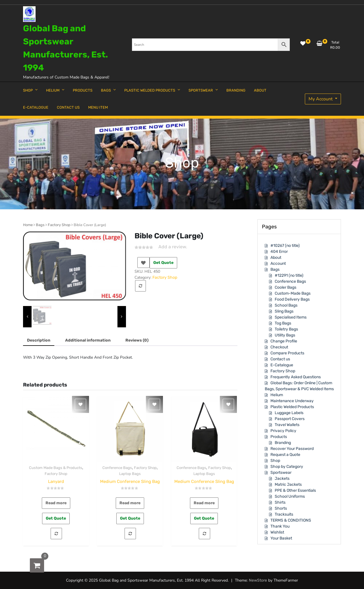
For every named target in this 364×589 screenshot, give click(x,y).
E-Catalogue (282, 365)
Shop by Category (287, 467)
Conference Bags (117, 468)
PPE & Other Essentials (295, 490)
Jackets (282, 479)
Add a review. (173, 247)
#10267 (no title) (285, 246)
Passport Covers (290, 419)
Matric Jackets (288, 484)
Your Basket (281, 538)
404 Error (279, 252)
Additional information (88, 340)
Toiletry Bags (286, 329)
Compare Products (287, 353)
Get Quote (163, 263)
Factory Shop (59, 225)
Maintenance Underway (292, 401)
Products (279, 437)
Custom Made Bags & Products (56, 468)
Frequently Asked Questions (296, 377)
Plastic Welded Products (292, 407)
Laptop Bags (130, 474)
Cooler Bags (286, 287)
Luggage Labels (289, 413)
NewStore (258, 580)
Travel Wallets (287, 425)
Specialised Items (291, 317)
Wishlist (277, 532)
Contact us (280, 359)
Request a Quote (285, 455)
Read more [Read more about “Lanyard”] (56, 503)
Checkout (279, 347)
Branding (283, 443)
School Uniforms (290, 496)
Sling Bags (284, 311)
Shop (275, 461)
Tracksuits (284, 514)
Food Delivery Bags (292, 299)
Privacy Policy (283, 431)
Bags (40, 225)
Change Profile (284, 341)
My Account (321, 99)
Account (278, 263)
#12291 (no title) (289, 275)
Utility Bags (285, 335)
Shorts (281, 508)
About (276, 258)
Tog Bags (283, 323)
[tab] (39, 341)
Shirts (280, 502)
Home (28, 225)
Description (39, 340)
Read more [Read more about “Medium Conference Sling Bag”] (130, 503)
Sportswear (281, 473)
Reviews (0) (137, 340)
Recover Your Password (292, 449)
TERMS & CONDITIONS (291, 520)
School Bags (286, 305)
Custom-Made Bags (293, 293)
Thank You (280, 526)
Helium (277, 395)
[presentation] (27, 317)
